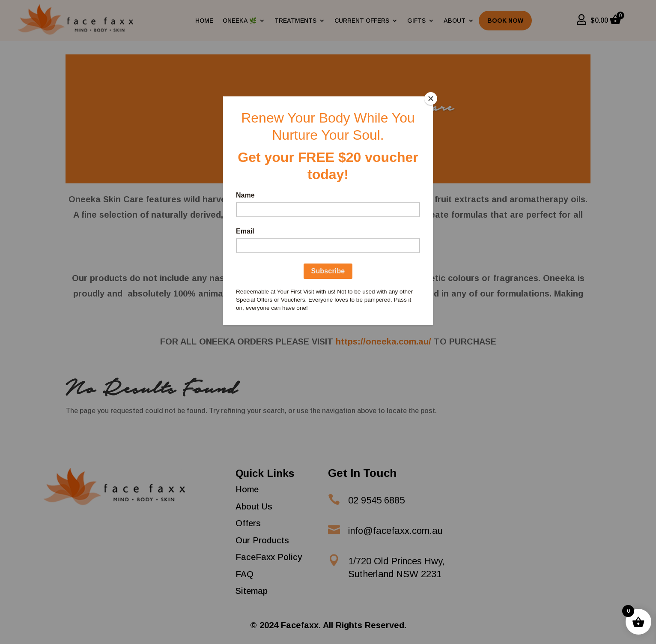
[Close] (431, 99)
